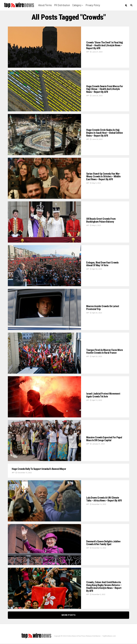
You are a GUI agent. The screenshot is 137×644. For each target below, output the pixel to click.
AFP (88, 53)
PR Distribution (62, 5)
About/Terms (45, 5)
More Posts (68, 615)
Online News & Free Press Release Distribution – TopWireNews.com (91, 636)
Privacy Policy (93, 5)
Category (77, 5)
